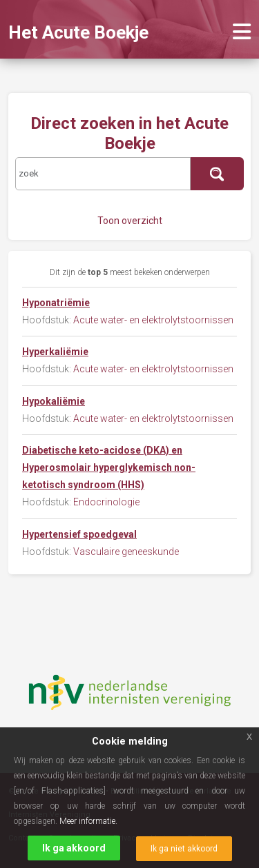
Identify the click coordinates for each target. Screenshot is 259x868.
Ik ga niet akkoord (184, 849)
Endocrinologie (106, 502)
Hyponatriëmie (56, 303)
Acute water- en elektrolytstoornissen (153, 320)
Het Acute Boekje (78, 32)
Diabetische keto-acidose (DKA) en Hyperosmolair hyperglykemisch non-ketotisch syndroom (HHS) (109, 467)
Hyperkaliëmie (55, 352)
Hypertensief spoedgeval (79, 534)
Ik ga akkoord (74, 848)
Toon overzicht (130, 221)
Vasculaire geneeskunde (126, 552)
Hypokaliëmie (54, 401)
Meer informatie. (88, 821)
